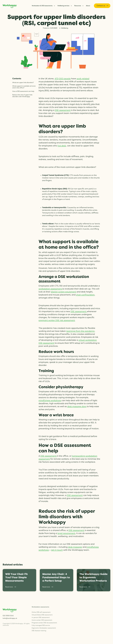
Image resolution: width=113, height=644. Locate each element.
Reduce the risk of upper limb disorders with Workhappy (22, 96)
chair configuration (85, 295)
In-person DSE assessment (41, 612)
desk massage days (77, 407)
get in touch (57, 550)
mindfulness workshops (50, 401)
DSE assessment (63, 110)
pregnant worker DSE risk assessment (57, 321)
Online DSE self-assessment (41, 607)
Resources (78, 6)
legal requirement (66, 533)
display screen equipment (63, 292)
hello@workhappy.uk (10, 617)
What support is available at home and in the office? (24, 87)
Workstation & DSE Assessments (42, 6)
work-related (83, 79)
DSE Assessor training (39, 625)
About (88, 6)
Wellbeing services (63, 6)
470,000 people (63, 79)
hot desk (62, 146)
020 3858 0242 (8, 614)
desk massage (75, 547)
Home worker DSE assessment (42, 615)
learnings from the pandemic (81, 331)
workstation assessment (50, 289)
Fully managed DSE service (41, 620)
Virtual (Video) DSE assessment (42, 609)
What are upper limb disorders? (23, 83)
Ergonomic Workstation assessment (44, 623)
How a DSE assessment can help (23, 91)
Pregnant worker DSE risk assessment (44, 617)
